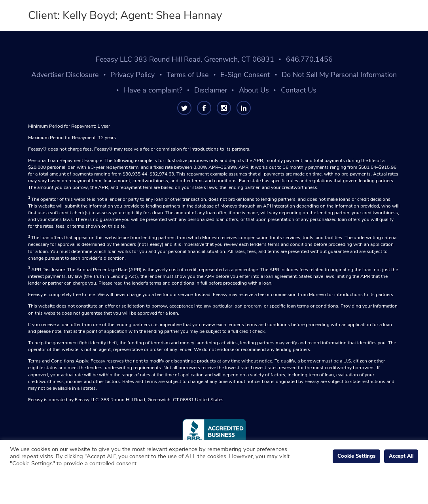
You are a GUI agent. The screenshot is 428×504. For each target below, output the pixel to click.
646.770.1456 (309, 59)
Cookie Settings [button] (356, 456)
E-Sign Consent (245, 75)
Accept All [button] (401, 456)
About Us (254, 90)
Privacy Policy (133, 75)
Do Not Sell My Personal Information (339, 75)
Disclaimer (211, 90)
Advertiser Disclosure (65, 75)
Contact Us (299, 90)
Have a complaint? (153, 90)
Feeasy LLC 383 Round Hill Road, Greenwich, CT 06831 (185, 59)
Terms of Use (187, 75)
